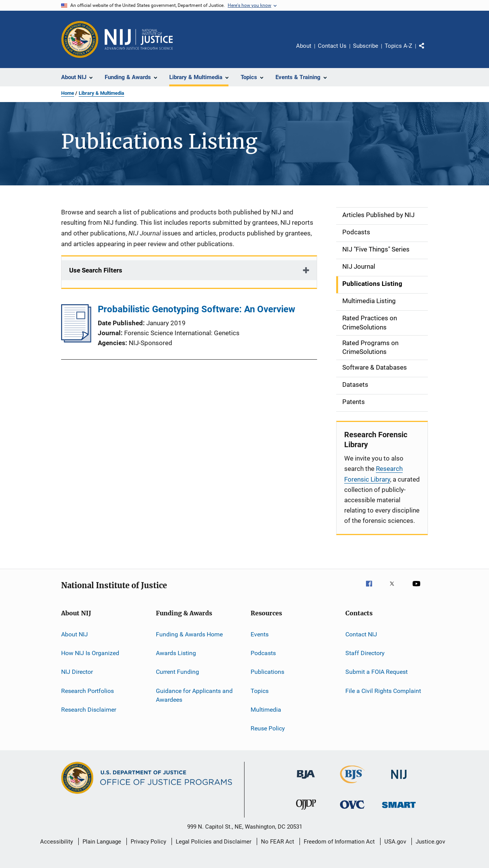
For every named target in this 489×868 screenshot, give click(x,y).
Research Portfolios (87, 690)
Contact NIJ (361, 634)
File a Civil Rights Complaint (383, 690)
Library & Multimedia (101, 93)
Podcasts (263, 653)
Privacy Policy (148, 842)
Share (428, 51)
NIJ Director (77, 672)
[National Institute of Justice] (399, 780)
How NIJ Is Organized (90, 653)
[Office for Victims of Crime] (352, 810)
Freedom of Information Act (339, 842)
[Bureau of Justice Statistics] (352, 785)
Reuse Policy (268, 728)
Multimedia (266, 710)
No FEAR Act (278, 842)
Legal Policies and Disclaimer (214, 842)
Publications (267, 672)
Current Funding (177, 672)
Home (68, 93)
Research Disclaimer (89, 710)
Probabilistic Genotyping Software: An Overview (197, 309)
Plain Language (102, 842)
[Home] (139, 39)
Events (260, 634)
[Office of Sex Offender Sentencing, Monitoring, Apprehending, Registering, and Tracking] (399, 809)
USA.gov (395, 842)
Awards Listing (176, 653)
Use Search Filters (96, 270)
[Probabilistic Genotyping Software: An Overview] (76, 340)
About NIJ (74, 634)
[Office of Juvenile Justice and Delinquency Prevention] (306, 811)
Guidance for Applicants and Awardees (194, 695)
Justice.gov (430, 842)
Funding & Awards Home (189, 634)
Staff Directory (365, 653)
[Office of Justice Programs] (80, 39)
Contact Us (332, 46)
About (304, 46)
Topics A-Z (398, 46)
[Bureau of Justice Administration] (306, 780)
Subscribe (366, 46)
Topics (260, 690)
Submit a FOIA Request (376, 672)
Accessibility (57, 842)
